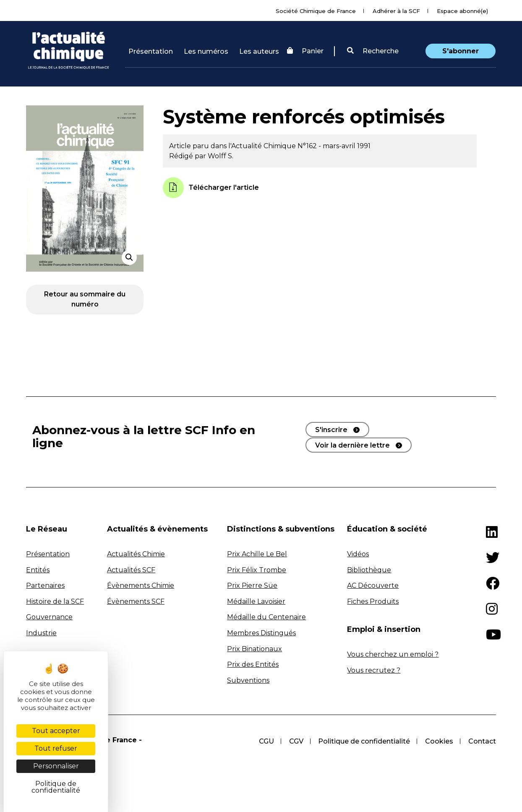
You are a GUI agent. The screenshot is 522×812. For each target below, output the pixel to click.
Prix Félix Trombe (257, 570)
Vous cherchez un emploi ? (393, 654)
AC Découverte (373, 585)
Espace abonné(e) (462, 11)
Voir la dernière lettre (352, 445)
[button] (373, 51)
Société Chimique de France (316, 11)
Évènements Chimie (141, 585)
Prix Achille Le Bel (257, 554)
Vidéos (358, 554)
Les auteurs (259, 51)
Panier (305, 51)
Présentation (151, 51)
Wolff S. (221, 156)
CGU (266, 741)
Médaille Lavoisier (256, 601)
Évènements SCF (136, 601)
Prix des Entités (253, 664)
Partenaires (45, 585)
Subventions (248, 680)
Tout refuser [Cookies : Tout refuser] (56, 748)
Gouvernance (49, 617)
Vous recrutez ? (374, 670)
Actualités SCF (131, 570)
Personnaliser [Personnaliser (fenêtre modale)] (56, 766)
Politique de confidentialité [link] (56, 787)
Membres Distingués (261, 633)
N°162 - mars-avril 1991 (334, 146)
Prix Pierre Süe (252, 585)
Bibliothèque (369, 570)
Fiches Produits (373, 601)
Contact (482, 741)
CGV (296, 741)
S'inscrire (331, 430)
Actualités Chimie (136, 554)
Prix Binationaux (254, 649)
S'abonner (461, 51)
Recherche (373, 51)
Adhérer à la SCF (396, 11)
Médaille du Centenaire (266, 617)
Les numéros (206, 51)
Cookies (439, 741)
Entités (38, 570)
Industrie (41, 633)
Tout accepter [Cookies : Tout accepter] (56, 731)
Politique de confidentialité (364, 741)
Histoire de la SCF (55, 601)
